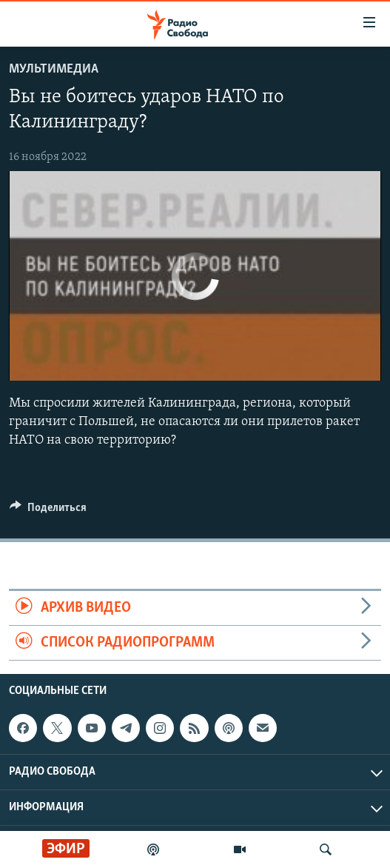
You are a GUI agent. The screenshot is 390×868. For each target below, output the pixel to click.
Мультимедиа (54, 69)
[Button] (48, 511)
